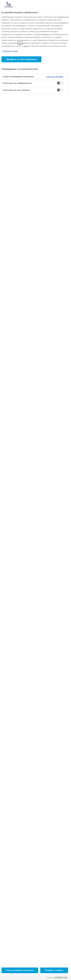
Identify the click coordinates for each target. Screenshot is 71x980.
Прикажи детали (10, 51)
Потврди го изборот (54, 970)
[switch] (60, 83)
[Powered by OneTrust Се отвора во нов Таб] (58, 978)
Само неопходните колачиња (20, 970)
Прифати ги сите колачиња (21, 59)
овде (20, 43)
